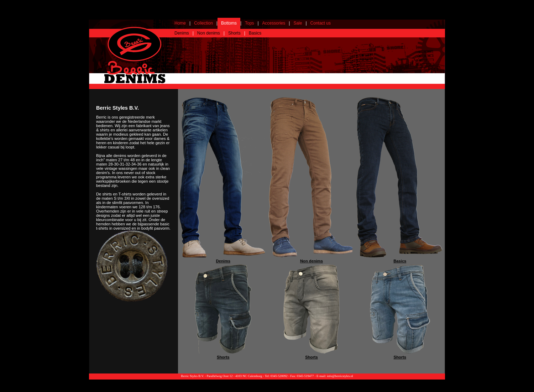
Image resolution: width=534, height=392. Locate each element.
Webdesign (437, 381)
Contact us (321, 23)
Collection (203, 23)
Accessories (274, 23)
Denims (182, 33)
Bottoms (229, 23)
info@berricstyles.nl (340, 376)
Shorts (234, 33)
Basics (255, 33)
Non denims (209, 33)
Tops (249, 23)
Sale (298, 23)
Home (180, 23)
